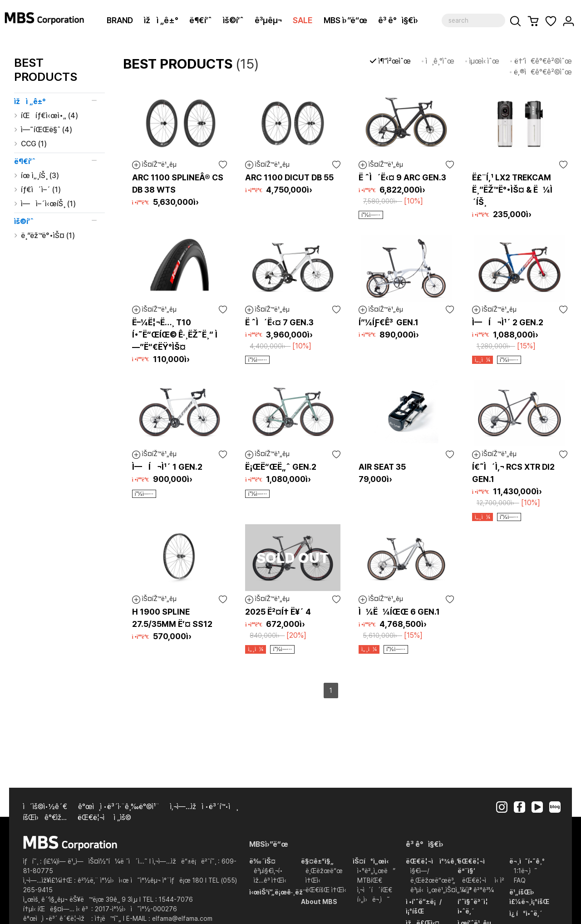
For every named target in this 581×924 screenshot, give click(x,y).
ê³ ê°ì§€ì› (401, 20)
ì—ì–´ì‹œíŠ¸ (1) (48, 204)
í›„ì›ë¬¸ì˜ (374, 899)
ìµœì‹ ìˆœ (484, 61)
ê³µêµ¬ (268, 20)
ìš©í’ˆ (233, 20)
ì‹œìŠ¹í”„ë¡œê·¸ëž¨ (278, 892)
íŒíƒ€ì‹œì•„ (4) (49, 116)
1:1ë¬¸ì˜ (526, 871)
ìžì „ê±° (161, 20)
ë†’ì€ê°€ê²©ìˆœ (543, 61)
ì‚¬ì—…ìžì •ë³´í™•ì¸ (204, 807)
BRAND (120, 20)
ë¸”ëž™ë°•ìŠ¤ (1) (48, 236)
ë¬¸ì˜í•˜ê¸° (527, 861)
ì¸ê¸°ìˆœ (440, 61)
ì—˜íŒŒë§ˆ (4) (47, 130)
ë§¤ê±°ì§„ (317, 861)
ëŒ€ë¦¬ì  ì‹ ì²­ (483, 880)
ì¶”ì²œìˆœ (395, 61)
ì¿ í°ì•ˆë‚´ (526, 914)
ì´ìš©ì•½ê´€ (45, 807)
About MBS (319, 902)
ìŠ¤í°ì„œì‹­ (371, 861)
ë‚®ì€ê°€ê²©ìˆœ (543, 72)
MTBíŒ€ (370, 880)
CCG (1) (34, 144)
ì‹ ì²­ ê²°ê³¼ (478, 890)
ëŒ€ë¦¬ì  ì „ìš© (104, 817)
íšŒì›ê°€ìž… (45, 817)
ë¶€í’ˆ (201, 20)
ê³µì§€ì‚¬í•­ (268, 871)
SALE (303, 20)
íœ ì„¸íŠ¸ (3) (40, 176)
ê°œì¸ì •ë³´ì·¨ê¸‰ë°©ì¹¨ (119, 807)
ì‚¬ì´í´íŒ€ (375, 890)
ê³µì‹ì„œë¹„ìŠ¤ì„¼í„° (441, 890)
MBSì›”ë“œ (269, 844)
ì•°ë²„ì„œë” (376, 871)
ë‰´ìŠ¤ (262, 861)
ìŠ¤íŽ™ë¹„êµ (157, 165)
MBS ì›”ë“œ (345, 20)
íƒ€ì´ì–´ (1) (41, 190)
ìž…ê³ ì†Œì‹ (272, 880)
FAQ (520, 880)
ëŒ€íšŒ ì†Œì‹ (328, 890)
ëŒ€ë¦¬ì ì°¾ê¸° (433, 861)
